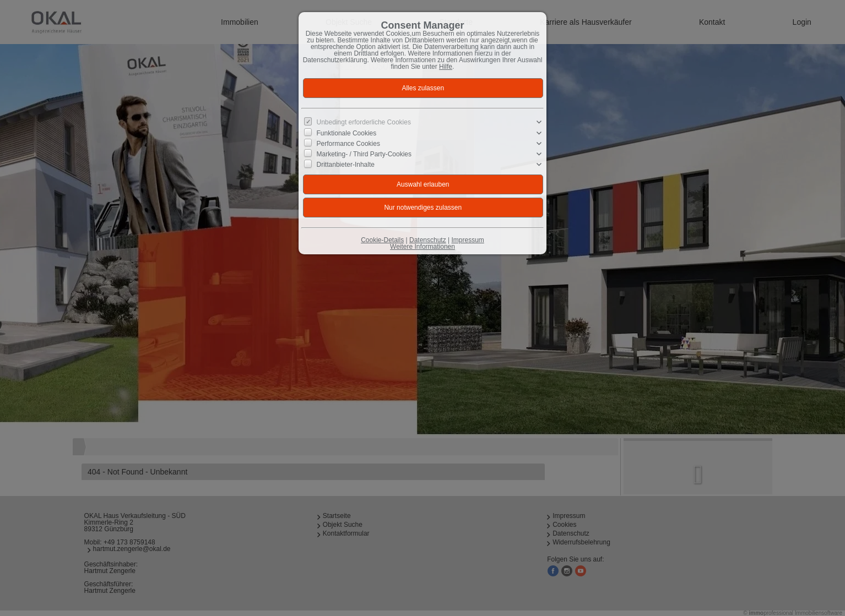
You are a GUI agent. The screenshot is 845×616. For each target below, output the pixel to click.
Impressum (467, 240)
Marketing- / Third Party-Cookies (364, 154)
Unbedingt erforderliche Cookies (364, 122)
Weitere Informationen (422, 247)
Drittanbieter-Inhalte (346, 165)
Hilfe (446, 67)
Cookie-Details (382, 240)
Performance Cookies (348, 144)
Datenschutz (428, 240)
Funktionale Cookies (347, 133)
